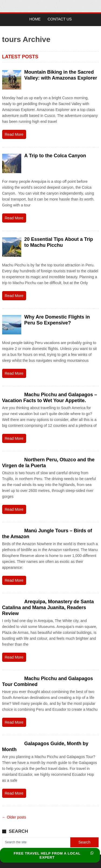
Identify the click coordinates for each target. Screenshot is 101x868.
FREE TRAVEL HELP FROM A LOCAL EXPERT (54, 855)
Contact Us (60, 19)
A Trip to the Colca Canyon (55, 156)
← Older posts (14, 817)
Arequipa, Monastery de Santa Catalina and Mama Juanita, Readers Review (48, 608)
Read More (14, 134)
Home (35, 19)
